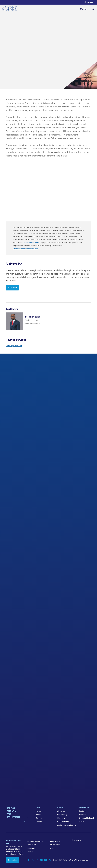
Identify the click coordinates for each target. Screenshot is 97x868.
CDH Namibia (63, 822)
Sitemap (31, 852)
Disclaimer (31, 848)
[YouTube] (46, 860)
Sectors (82, 811)
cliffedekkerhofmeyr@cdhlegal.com (25, 249)
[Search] (93, 9)
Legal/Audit (32, 845)
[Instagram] (37, 860)
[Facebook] (28, 860)
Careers (39, 818)
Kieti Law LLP (63, 818)
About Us (61, 811)
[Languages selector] (89, 2)
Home (38, 811)
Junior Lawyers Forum (66, 825)
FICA (52, 848)
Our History (62, 815)
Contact (39, 822)
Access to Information (35, 841)
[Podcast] (50, 860)
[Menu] (80, 9)
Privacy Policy (55, 845)
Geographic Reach (87, 818)
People (39, 815)
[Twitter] (33, 860)
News (81, 822)
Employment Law (14, 346)
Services (82, 815)
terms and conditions (31, 243)
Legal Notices (55, 841)
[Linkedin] (41, 860)
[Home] (9, 9)
